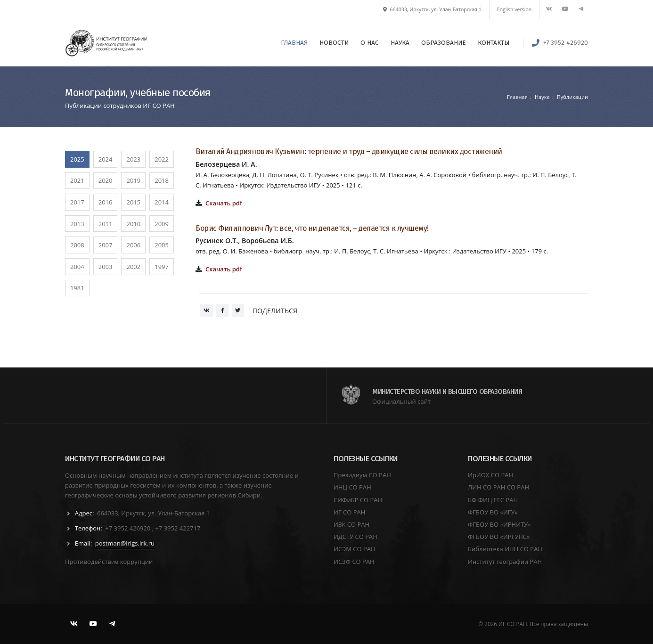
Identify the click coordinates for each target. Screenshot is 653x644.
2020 (106, 180)
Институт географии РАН (505, 562)
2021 (77, 180)
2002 (133, 267)
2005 (162, 245)
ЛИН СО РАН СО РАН (498, 487)
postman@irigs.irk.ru (125, 543)
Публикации (572, 97)
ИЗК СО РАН (351, 524)
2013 (77, 224)
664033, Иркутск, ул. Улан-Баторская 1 (432, 9)
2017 (77, 202)
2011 (106, 224)
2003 (106, 267)
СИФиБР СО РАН (358, 500)
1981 (77, 288)
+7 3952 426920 (566, 43)
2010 (133, 224)
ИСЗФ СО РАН (354, 562)
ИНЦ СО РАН (352, 487)
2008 (77, 245)
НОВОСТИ (334, 43)
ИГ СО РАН (349, 512)
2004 (77, 267)
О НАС (370, 43)
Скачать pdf (224, 203)
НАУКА (400, 43)
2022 (162, 159)
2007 (106, 245)
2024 (106, 159)
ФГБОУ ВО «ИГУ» (493, 512)
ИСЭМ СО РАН (355, 549)
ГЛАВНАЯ (294, 43)
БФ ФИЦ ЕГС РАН (493, 500)
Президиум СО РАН (362, 475)
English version (514, 9)
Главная (517, 97)
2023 (133, 159)
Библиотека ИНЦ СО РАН (505, 549)
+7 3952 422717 (178, 528)
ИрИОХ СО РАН (490, 475)
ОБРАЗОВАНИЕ (444, 43)
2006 (133, 245)
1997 (162, 267)
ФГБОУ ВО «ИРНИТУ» (499, 524)
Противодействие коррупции (109, 562)
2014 (162, 202)
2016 (106, 202)
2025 (77, 159)
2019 (133, 180)
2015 (133, 202)
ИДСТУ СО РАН (355, 537)
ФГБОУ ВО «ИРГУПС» (499, 537)
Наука (542, 97)
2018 (162, 180)
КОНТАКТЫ (494, 43)
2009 (162, 224)
